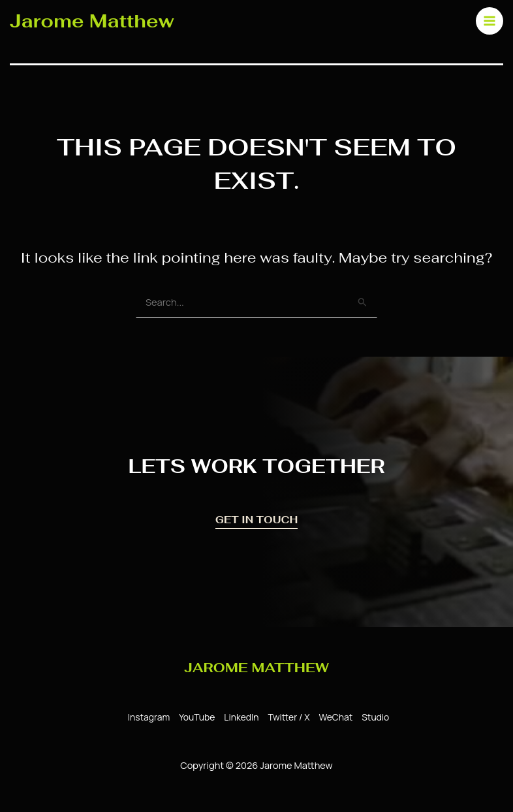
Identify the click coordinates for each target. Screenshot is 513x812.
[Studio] (372, 717)
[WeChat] (333, 717)
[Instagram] (148, 717)
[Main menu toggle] (486, 20)
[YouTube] (196, 717)
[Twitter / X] (286, 717)
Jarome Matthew (93, 20)
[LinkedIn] (240, 717)
